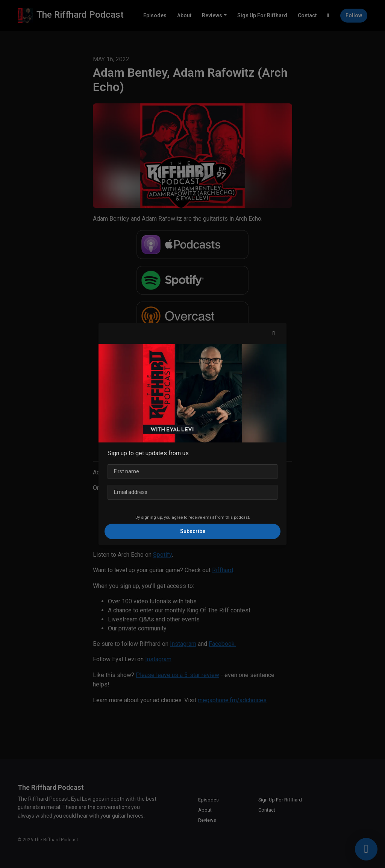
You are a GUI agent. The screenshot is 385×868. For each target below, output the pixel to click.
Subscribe (193, 531)
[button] (274, 333)
